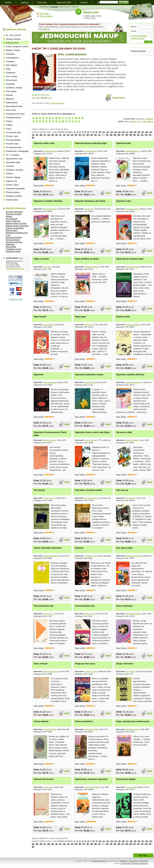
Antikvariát (55, 7)
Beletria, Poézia (13, 50)
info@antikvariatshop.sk (15, 269)
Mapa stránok (11, 247)
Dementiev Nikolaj (91, 729)
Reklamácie (10, 244)
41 (99, 135)
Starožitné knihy (13, 162)
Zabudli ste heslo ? (138, 38)
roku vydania (148, 121)
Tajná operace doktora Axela (130, 259)
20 (139, 132)
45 (115, 135)
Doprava (84, 2)
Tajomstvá (38, 375)
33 (68, 135)
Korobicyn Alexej (91, 151)
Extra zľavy (42, 2)
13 (112, 132)
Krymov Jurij (48, 787)
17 (127, 132)
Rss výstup (44, 14)
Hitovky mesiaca (13, 39)
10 (100, 132)
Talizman (79, 548)
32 (64, 135)
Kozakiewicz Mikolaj (51, 556)
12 (108, 132)
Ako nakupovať (12, 219)
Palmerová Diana (132, 209)
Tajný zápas (80, 317)
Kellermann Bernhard (51, 671)
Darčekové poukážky (15, 189)
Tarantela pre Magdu (126, 779)
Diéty (8, 69)
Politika (9, 125)
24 (33, 135)
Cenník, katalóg (46, 16)
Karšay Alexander (132, 440)
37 (84, 135)
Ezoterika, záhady (14, 88)
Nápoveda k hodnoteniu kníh (17, 233)
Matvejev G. (89, 325)
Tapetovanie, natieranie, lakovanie (91, 779)
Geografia (10, 84)
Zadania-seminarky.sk (140, 864)
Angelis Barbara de (133, 151)
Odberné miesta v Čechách (16, 223)
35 (76, 135)
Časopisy (10, 61)
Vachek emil (89, 209)
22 (147, 132)
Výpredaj (24, 2)
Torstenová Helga (132, 729)
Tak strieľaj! (39, 490)
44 (111, 135)
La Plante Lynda (90, 556)
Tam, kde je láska (124, 548)
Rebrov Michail (90, 382)
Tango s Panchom (125, 664)
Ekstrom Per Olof (91, 614)
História (9, 95)
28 (49, 135)
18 (131, 132)
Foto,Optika (11, 91)
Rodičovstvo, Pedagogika (17, 151)
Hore (145, 855)
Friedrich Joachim (91, 671)
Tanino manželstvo (84, 721)
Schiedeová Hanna (133, 382)
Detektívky (11, 73)
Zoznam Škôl (126, 864)
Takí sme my (122, 490)
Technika (10, 166)
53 (146, 135)
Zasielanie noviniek (13, 251)
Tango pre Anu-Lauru (85, 664)
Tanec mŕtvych (41, 664)
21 (143, 132)
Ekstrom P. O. (48, 614)
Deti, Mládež (12, 65)
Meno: (134, 27)
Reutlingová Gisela (91, 267)
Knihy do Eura (12, 43)
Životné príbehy (13, 192)
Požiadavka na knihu (14, 249)
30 (56, 135)
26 (41, 135)
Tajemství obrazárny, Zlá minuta (90, 201)
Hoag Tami (47, 267)
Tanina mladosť (41, 721)
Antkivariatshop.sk (99, 861)
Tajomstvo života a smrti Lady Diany (92, 432)
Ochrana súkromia (13, 240)
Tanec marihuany (124, 606)
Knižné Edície (12, 200)
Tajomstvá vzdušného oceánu (89, 375)
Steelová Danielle (50, 382)
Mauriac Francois (50, 440)
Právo (9, 129)
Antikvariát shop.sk (17, 16)
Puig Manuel (130, 671)
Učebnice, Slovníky (15, 170)
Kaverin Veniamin (50, 729)
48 (127, 135)
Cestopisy (10, 54)
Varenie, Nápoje (13, 177)
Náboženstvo (12, 103)
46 (119, 135)
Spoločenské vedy (14, 159)
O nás (8, 235)
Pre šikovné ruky (13, 132)
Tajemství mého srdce (44, 143)
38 (88, 135)
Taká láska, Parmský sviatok (88, 490)
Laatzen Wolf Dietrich (92, 787)
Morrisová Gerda (49, 209)
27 (45, 135)
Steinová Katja (49, 325)
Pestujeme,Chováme (15, 114)
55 (33, 138)
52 (142, 135)
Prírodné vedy (12, 144)
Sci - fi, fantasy (13, 155)
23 (151, 132)
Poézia (9, 121)
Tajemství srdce (124, 201)
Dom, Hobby (12, 76)
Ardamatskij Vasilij (132, 267)
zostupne (149, 119)
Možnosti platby (12, 230)
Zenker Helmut (49, 498)
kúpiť (67, 193)
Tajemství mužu (124, 143)
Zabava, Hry (11, 181)
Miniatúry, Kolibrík (14, 196)
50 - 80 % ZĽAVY (14, 35)
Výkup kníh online (64, 2)
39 (91, 135)
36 (80, 135)
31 (60, 135)
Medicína (10, 99)
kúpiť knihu (119, 98)
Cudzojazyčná (12, 58)
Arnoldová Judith (49, 151)
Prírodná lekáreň (13, 140)
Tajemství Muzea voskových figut (91, 143)
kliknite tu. (46, 29)
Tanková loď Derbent (44, 779)
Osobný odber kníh (13, 221)
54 (150, 135)
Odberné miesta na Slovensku (17, 226)
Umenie (9, 174)
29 (52, 135)
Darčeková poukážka (14, 237)
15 (119, 132)
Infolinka (9, 216)
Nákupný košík (91, 12)
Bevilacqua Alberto (133, 325)
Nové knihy (11, 110)
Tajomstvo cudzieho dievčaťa (130, 375)
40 (95, 135)
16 (123, 132)
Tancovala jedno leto (44, 606)
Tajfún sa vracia (41, 259)
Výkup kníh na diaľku (14, 214)
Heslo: (134, 31)
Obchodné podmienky (14, 242)
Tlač (140, 855)
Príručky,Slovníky (14, 147)
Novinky (8, 2)
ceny (139, 121)
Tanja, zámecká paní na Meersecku (133, 721)
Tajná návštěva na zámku (87, 259)
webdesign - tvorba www (129, 861)
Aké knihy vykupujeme (14, 212)
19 (135, 132)
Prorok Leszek (131, 787)
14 (115, 132)
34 (72, 135)
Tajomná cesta (123, 317)
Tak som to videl (124, 432)
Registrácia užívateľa (139, 36)
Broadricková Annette (134, 556)
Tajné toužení (40, 317)
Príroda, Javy (12, 136)
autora (133, 121)
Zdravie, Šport (12, 185)
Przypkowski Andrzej (133, 614)
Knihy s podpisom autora (17, 46)
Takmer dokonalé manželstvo (48, 548)
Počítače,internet (14, 118)
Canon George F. (91, 440)
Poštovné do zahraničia (15, 228)
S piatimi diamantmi (57, 103)
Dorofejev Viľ (130, 498)
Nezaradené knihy (14, 106)
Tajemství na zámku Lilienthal (48, 201)
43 (107, 135)
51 (138, 135)
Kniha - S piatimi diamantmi (72, 54)
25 (37, 135)
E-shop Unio (143, 861)
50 (134, 135)
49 (131, 135)
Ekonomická (11, 80)
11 (104, 132)
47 (123, 135)
